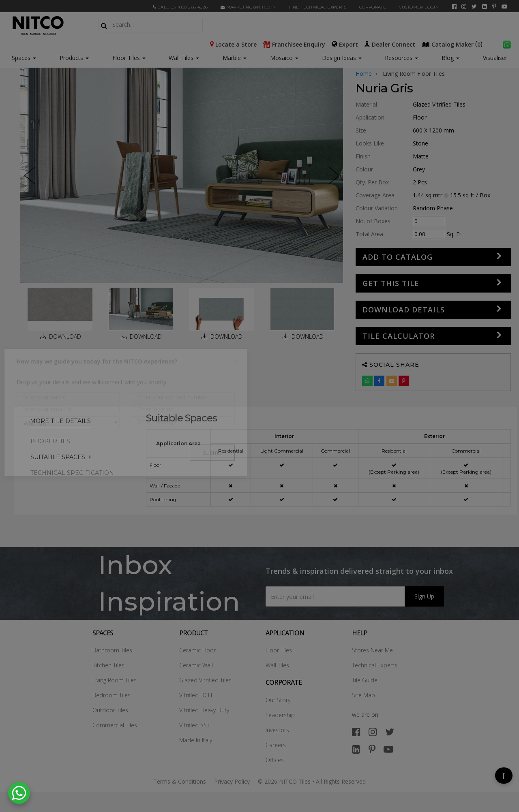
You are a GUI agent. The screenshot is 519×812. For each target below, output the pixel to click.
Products (71, 58)
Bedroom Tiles (112, 695)
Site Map (364, 695)
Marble (235, 58)
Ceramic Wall (196, 665)
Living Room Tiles (115, 680)
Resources (401, 58)
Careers (276, 745)
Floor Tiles (129, 58)
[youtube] (504, 6)
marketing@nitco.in (248, 7)
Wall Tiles (184, 58)
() (453, 44)
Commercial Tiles (115, 725)
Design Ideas (342, 58)
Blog (450, 58)
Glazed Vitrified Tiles (205, 680)
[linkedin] (485, 6)
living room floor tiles (414, 74)
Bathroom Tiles (112, 650)
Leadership (280, 715)
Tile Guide (365, 680)
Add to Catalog (398, 257)
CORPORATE (373, 7)
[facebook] (454, 6)
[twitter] (474, 6)
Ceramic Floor (197, 650)
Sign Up (424, 596)
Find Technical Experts (317, 7)
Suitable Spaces (58, 457)
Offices (275, 760)
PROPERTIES (50, 441)
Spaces (21, 58)
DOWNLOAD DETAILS (404, 310)
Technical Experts (375, 665)
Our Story (278, 700)
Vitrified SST (194, 725)
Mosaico (284, 58)
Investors (277, 730)
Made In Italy (196, 740)
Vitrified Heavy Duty (204, 710)
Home (364, 74)
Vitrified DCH (196, 695)
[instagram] (464, 6)
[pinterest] (494, 6)
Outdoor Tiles (110, 710)
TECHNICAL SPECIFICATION (72, 473)
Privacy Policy (232, 781)
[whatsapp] (507, 44)
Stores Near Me (372, 650)
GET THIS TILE (391, 283)
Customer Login (419, 7)
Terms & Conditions (180, 781)
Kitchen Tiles (108, 665)
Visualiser (495, 58)
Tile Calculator (399, 336)
